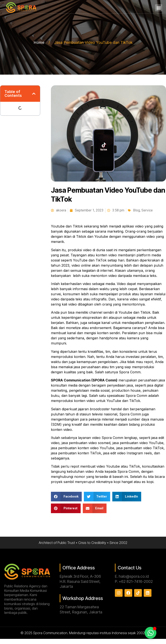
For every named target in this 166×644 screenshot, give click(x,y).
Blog (136, 210)
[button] (159, 8)
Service (147, 210)
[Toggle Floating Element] (150, 633)
